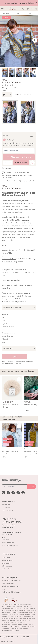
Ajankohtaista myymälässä (10, 545)
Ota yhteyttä (6, 507)
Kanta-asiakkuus (7, 569)
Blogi (3, 589)
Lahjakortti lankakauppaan (10, 586)
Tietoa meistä (6, 505)
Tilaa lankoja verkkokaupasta (11, 580)
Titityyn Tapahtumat (8, 543)
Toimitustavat (6, 557)
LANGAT (6, 13)
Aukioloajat (6, 540)
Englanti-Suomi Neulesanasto (12, 592)
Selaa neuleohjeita (8, 583)
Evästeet (2, 641)
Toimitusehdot (6, 563)
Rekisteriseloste (7, 566)
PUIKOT (30, 13)
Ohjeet (19, 13)
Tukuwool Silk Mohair (9, 259)
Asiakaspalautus (7, 560)
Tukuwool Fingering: (9, 250)
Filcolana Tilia (9, 262)
